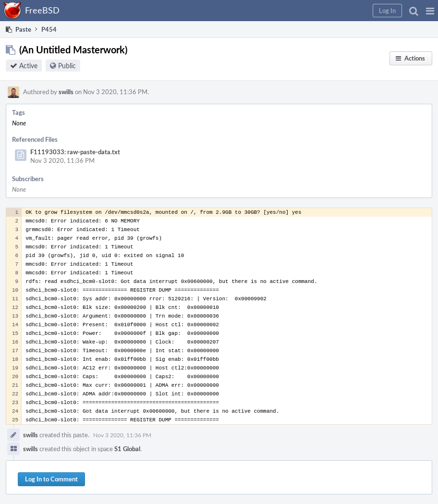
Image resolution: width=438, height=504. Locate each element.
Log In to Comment (51, 479)
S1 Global (127, 449)
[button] (430, 11)
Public (67, 66)
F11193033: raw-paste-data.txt (75, 152)
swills (66, 92)
